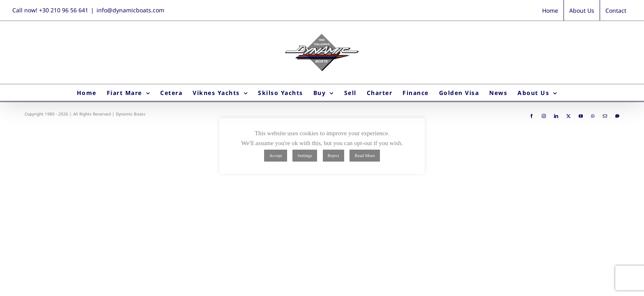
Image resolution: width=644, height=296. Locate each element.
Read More (365, 155)
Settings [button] (305, 155)
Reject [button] (333, 155)
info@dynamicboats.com (130, 10)
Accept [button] (275, 155)
